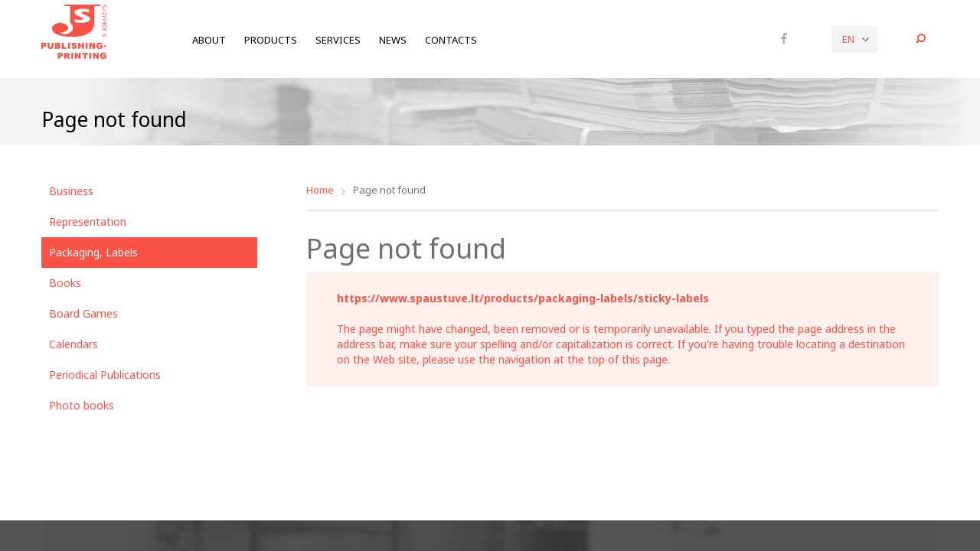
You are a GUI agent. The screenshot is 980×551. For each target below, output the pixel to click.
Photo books (82, 405)
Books (65, 283)
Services (338, 40)
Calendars (73, 344)
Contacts (451, 40)
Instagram (805, 39)
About (209, 40)
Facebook (784, 38)
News (393, 40)
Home (320, 190)
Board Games (83, 313)
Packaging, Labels (93, 252)
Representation (88, 222)
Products (271, 40)
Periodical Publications (105, 375)
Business (71, 191)
